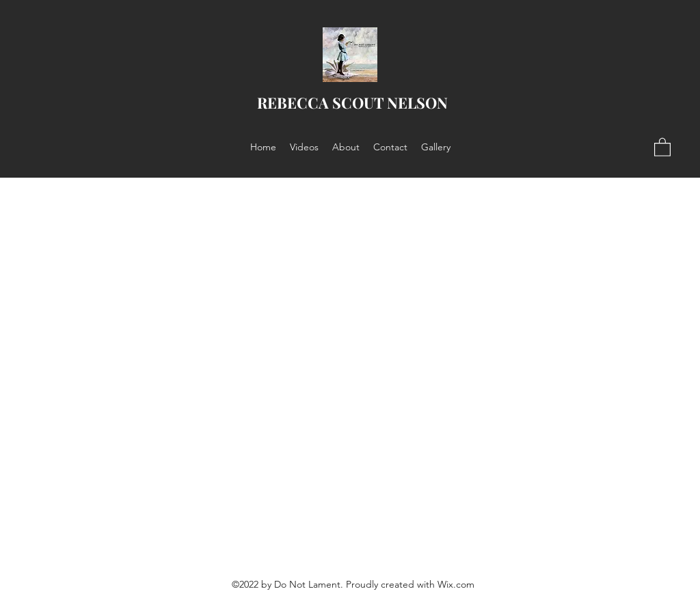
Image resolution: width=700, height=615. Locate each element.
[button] (662, 147)
